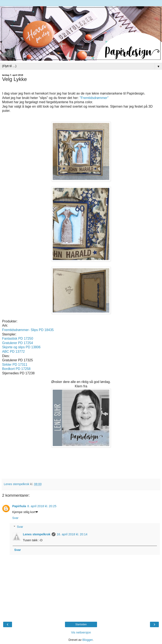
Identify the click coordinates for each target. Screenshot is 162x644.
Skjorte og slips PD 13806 (21, 347)
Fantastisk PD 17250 (18, 338)
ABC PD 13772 (13, 352)
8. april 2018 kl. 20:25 (42, 506)
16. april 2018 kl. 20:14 (72, 534)
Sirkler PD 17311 (15, 365)
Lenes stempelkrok (36, 534)
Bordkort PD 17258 (16, 369)
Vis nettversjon (81, 632)
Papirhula (19, 506)
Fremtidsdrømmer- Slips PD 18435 (28, 330)
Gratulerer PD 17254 (18, 343)
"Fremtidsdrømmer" (94, 98)
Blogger (87, 640)
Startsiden (81, 624)
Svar (15, 518)
